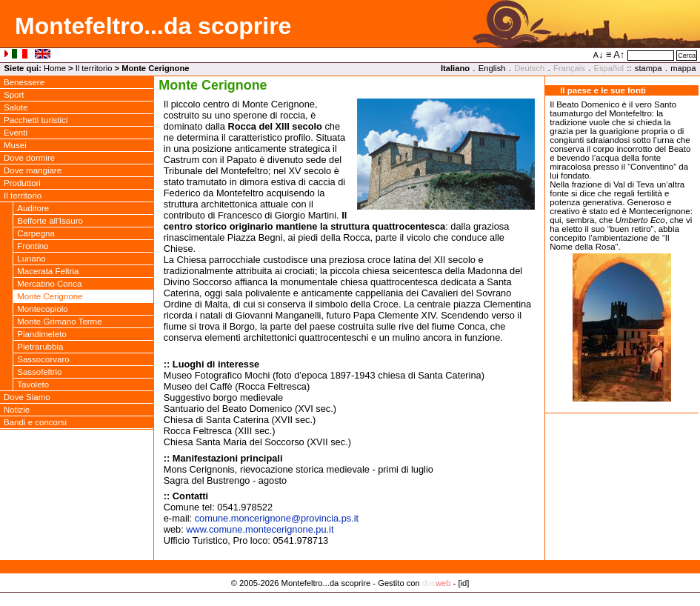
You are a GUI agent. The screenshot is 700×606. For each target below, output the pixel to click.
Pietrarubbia (40, 347)
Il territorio (94, 68)
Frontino (33, 246)
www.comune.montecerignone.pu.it (260, 529)
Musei (15, 145)
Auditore (33, 208)
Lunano (31, 259)
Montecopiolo (43, 309)
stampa (649, 68)
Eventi (16, 133)
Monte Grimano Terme (59, 322)
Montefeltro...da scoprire (153, 26)
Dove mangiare (33, 170)
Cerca (687, 56)
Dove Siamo (27, 397)
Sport (14, 95)
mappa (683, 68)
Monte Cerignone (50, 296)
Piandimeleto (42, 334)
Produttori (22, 183)
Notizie (17, 410)
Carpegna (36, 233)
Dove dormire (29, 158)
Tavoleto (33, 384)
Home (55, 68)
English (492, 68)
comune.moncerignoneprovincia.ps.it (277, 518)
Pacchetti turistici (36, 120)
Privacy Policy (350, 598)
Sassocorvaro (43, 359)
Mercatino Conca (49, 284)
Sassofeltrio (39, 372)
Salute (16, 107)
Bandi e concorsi (35, 422)
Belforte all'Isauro (50, 221)
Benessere (24, 82)
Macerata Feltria (48, 271)
